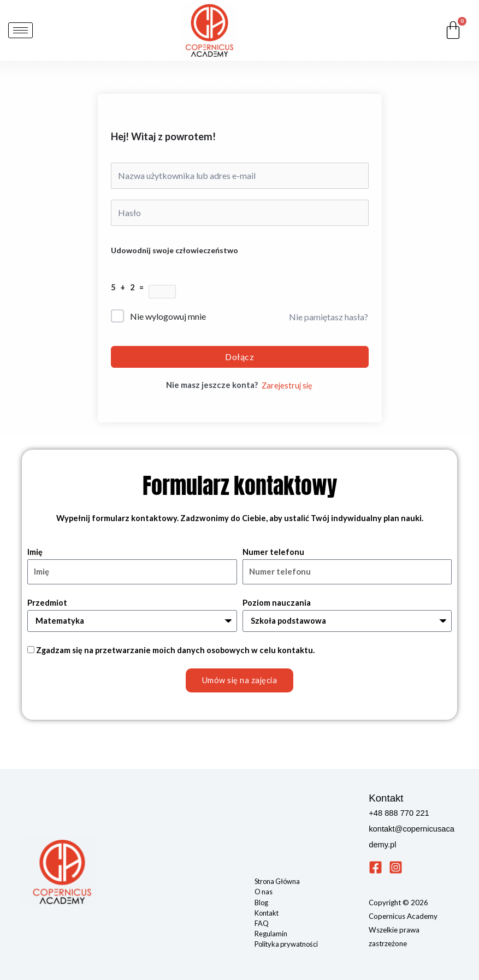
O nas (264, 892)
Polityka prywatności (286, 944)
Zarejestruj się (287, 386)
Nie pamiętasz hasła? (329, 317)
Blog (261, 903)
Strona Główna (277, 881)
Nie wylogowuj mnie (168, 316)
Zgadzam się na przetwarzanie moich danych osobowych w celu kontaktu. (175, 650)
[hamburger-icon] (20, 30)
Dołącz (239, 357)
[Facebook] (375, 867)
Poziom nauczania (277, 603)
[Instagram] (396, 867)
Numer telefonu (273, 552)
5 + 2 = (130, 287)
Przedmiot (47, 603)
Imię (35, 552)
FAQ (262, 923)
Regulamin (271, 934)
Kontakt (267, 913)
